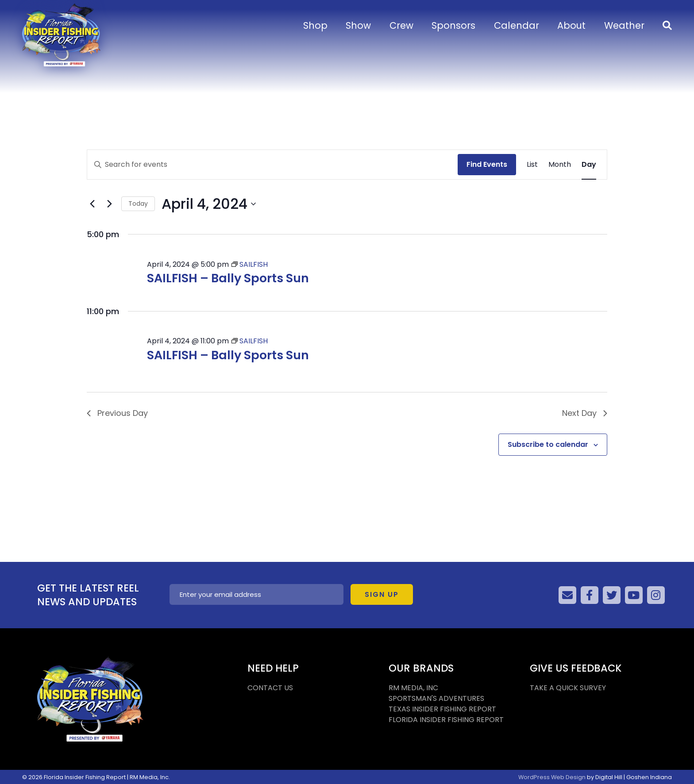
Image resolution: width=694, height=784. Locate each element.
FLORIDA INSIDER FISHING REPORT (446, 720)
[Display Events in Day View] (589, 165)
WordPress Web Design (552, 777)
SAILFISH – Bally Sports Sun (228, 278)
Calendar (517, 25)
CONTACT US (270, 688)
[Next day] (109, 204)
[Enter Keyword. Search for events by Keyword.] (272, 165)
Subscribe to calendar (548, 444)
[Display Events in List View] (532, 165)
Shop (315, 25)
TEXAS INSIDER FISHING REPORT (442, 709)
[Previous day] (92, 204)
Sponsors (453, 25)
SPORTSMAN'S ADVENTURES (436, 698)
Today (138, 204)
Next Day (585, 413)
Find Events (487, 164)
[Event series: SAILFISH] (250, 264)
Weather (624, 25)
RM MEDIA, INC (413, 688)
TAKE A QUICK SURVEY (568, 688)
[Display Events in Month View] (560, 165)
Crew (401, 25)
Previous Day (117, 413)
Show (358, 25)
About (571, 25)
